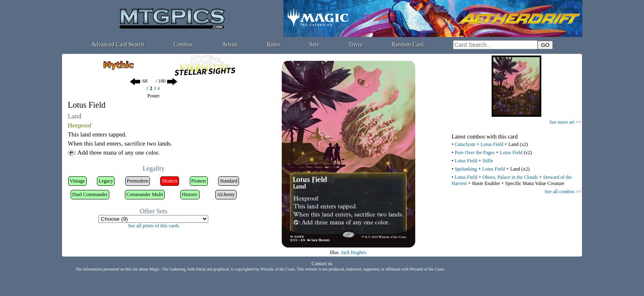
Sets (314, 45)
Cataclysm (465, 144)
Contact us (322, 264)
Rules (274, 45)
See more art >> (565, 122)
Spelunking (466, 169)
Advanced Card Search (118, 45)
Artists (230, 45)
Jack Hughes (353, 252)
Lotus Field (492, 144)
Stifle (488, 161)
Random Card (408, 45)
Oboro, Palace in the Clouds (510, 177)
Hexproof (79, 125)
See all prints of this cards (154, 226)
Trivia (355, 45)
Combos (183, 45)
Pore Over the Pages (475, 153)
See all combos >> (563, 192)
